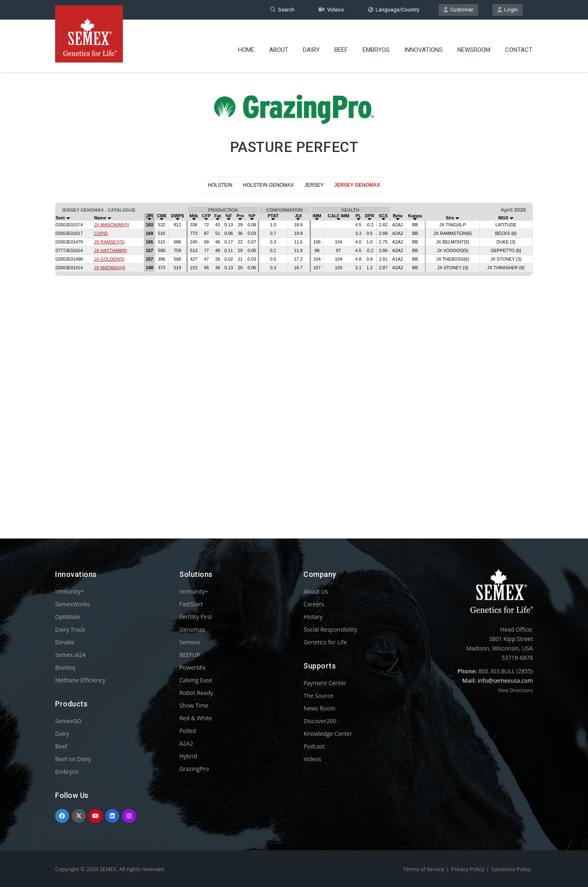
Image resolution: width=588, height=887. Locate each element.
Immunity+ (70, 591)
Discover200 (320, 721)
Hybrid (188, 756)
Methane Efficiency (80, 680)
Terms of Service (424, 869)
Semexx (190, 642)
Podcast (314, 746)
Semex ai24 (70, 655)
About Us (316, 591)
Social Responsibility (330, 629)
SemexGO (68, 721)
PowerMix (193, 667)
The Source (318, 696)
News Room (319, 708)
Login (508, 10)
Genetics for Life (325, 642)
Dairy (311, 43)
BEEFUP (189, 655)
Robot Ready (196, 693)
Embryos (376, 43)
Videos (331, 10)
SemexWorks (72, 604)
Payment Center (325, 683)
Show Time (194, 705)
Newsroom (474, 43)
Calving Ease (196, 680)
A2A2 (186, 743)
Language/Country (394, 10)
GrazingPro (194, 769)
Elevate (65, 642)
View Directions (515, 690)
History (313, 617)
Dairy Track (70, 629)
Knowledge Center (328, 734)
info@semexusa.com (505, 680)
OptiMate (68, 617)
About (279, 43)
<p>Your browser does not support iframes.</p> (294, 352)
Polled (187, 731)
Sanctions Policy (511, 869)
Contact (519, 43)
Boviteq (65, 667)
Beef (341, 43)
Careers (314, 604)
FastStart (191, 604)
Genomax (192, 629)
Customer (458, 10)
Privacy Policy (468, 869)
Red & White (196, 718)
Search (282, 10)
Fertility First (196, 617)
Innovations (423, 43)
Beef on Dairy (73, 759)
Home (246, 43)
